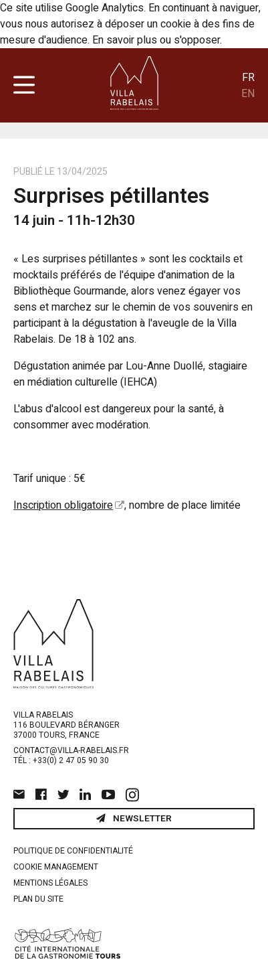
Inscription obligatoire (63, 505)
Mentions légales (50, 883)
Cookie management (56, 867)
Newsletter (134, 819)
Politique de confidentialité (73, 851)
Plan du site (38, 899)
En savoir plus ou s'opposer (156, 40)
